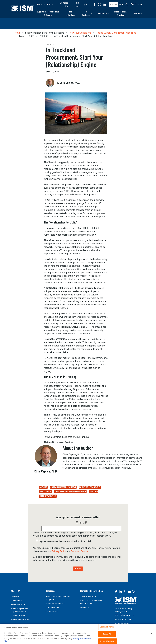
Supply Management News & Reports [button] (49, 13)
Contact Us (64, 4)
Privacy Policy (59, 551)
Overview (15, 597)
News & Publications (80, 33)
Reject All (107, 634)
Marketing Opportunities (92, 591)
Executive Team (18, 605)
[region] (78, 634)
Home (17, 33)
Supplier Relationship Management (70, 492)
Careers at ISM (18, 616)
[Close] (152, 633)
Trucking (94, 492)
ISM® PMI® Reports (55, 603)
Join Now (77, 4)
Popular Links (44, 4)
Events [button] (138, 13)
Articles (43, 487)
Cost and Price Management (63, 487)
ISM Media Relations (20, 620)
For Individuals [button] (72, 13)
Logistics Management (90, 487)
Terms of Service (80, 551)
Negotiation (45, 492)
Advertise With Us (88, 597)
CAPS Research (52, 607)
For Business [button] (87, 13)
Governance (17, 601)
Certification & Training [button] (122, 13)
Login (85, 4)
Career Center (52, 611)
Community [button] (103, 13)
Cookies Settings (107, 627)
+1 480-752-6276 (123, 623)
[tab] (49, 13)
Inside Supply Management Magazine (116, 33)
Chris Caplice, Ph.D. (48, 496)
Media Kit (85, 607)
